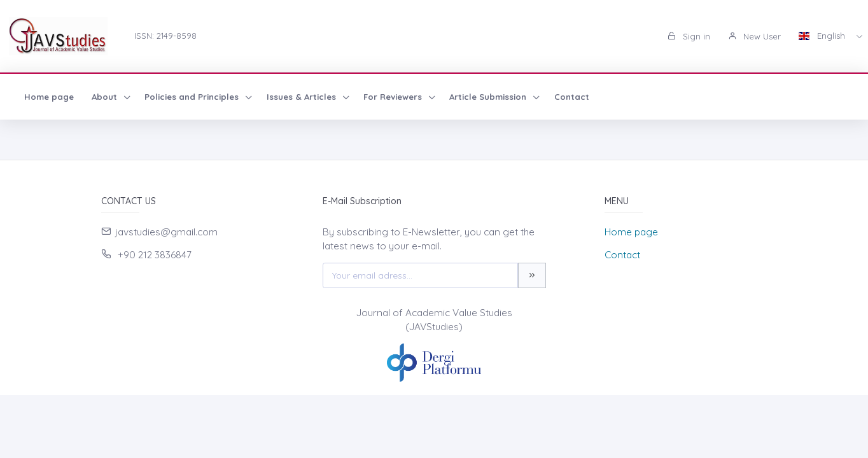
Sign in (689, 36)
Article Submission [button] (489, 97)
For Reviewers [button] (394, 97)
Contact (572, 97)
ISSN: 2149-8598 (165, 36)
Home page (49, 97)
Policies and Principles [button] (193, 97)
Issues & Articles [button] (303, 97)
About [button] (106, 97)
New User (754, 36)
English (823, 36)
